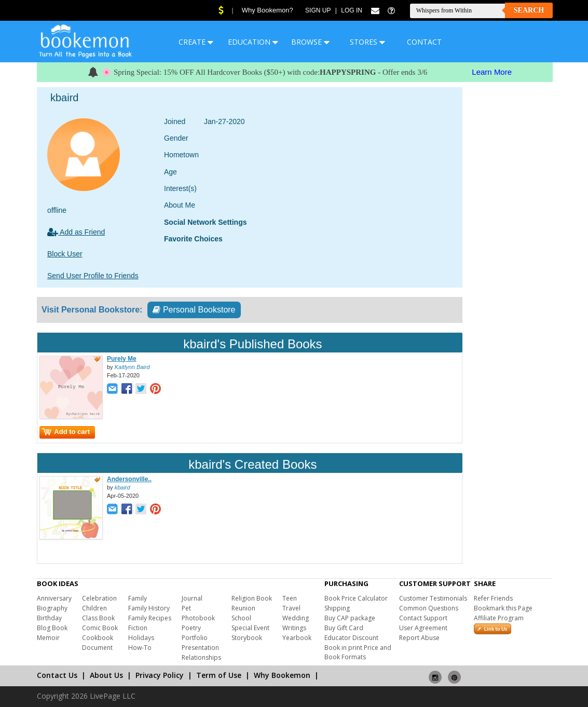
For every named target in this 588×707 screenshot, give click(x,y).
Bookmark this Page (503, 608)
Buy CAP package (350, 618)
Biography (52, 608)
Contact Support (423, 618)
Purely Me (122, 359)
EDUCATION (253, 42)
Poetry (191, 628)
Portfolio (195, 638)
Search (529, 10)
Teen (290, 598)
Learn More (492, 72)
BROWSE (310, 42)
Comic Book (100, 628)
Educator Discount (351, 638)
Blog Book (52, 628)
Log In (352, 10)
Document (97, 648)
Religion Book (252, 598)
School (241, 618)
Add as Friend (76, 232)
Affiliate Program (499, 618)
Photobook (198, 618)
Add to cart (66, 432)
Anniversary (54, 598)
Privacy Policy (160, 675)
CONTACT (424, 42)
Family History (149, 608)
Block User (65, 254)
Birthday (49, 618)
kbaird (122, 487)
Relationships (201, 657)
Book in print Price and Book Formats (358, 652)
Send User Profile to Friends (93, 276)
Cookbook (98, 638)
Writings (294, 628)
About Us (106, 675)
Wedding (296, 618)
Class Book (98, 618)
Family (138, 598)
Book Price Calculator (356, 598)
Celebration (99, 598)
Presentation (200, 648)
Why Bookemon (282, 675)
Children (94, 608)
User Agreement (423, 628)
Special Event (250, 628)
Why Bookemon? (268, 10)
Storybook (247, 638)
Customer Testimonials (433, 598)
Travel (291, 608)
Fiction (138, 628)
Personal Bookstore (194, 310)
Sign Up (318, 10)
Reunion (243, 608)
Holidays (141, 638)
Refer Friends (493, 598)
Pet (186, 608)
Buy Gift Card (344, 628)
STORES (367, 42)
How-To (140, 648)
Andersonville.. (129, 479)
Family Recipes (150, 618)
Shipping (337, 608)
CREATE (196, 42)
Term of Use (219, 675)
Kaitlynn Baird (132, 367)
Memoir (48, 638)
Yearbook (297, 638)
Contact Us (57, 675)
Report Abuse (419, 638)
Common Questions (429, 608)
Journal (192, 598)
